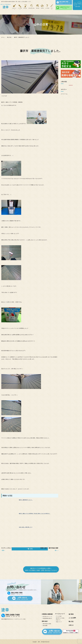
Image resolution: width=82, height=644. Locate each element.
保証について (59, 621)
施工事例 (42, 8)
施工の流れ (25, 8)
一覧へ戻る (30, 549)
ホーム (3, 37)
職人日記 (9, 37)
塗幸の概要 (45, 625)
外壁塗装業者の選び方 (47, 618)
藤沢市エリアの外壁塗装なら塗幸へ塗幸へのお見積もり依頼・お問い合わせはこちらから (41, 569)
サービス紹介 (59, 616)
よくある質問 (47, 8)
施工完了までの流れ (60, 617)
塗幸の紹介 (38, 8)
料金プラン (58, 619)
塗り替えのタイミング (47, 616)
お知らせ (71, 624)
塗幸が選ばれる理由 (31, 8)
